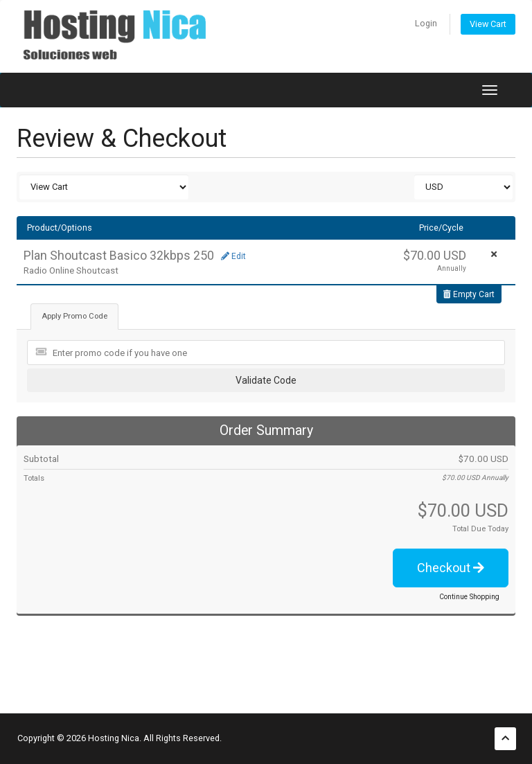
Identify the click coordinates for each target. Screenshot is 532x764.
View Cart (488, 24)
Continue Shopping (469, 597)
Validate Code (266, 380)
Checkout (451, 568)
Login (426, 23)
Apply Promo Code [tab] (74, 316)
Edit (233, 256)
